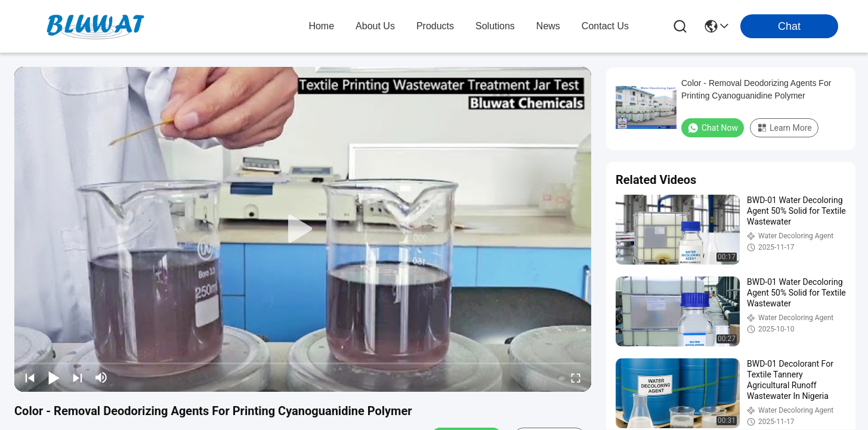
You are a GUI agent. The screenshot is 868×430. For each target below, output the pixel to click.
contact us (605, 26)
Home (321, 26)
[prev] (30, 377)
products (435, 26)
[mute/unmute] (101, 377)
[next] (78, 377)
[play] (303, 229)
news (548, 26)
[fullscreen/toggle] (576, 377)
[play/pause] (54, 377)
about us (375, 26)
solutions (495, 26)
